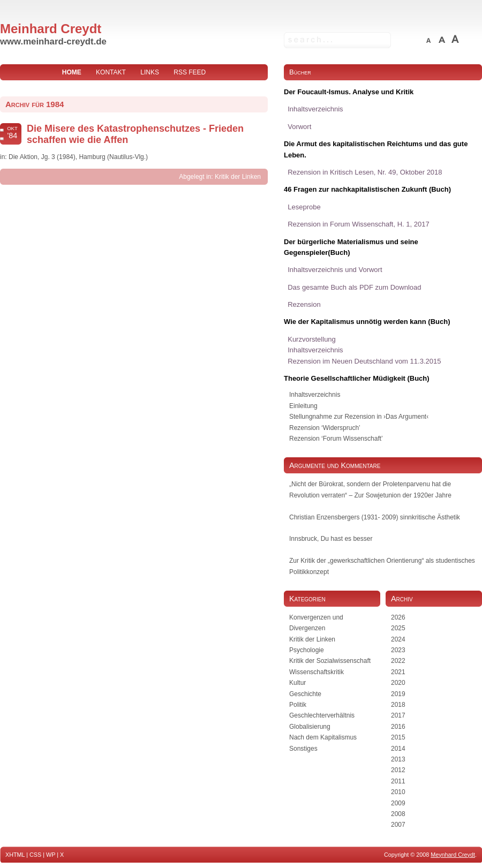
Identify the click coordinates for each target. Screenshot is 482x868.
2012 (398, 770)
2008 (398, 814)
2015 (398, 737)
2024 (398, 639)
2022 (398, 661)
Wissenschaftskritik (317, 672)
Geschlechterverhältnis (322, 715)
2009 (398, 803)
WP (51, 855)
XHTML (15, 855)
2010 (398, 792)
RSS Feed (190, 72)
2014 (398, 749)
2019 (398, 694)
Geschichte (305, 694)
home (72, 72)
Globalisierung (310, 727)
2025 (398, 628)
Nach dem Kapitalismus (323, 737)
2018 (398, 705)
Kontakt (111, 72)
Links (150, 72)
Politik (298, 705)
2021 (398, 672)
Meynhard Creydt (453, 855)
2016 (398, 727)
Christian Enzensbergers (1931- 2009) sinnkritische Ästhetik (375, 517)
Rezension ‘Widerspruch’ (325, 428)
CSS (35, 855)
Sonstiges (303, 749)
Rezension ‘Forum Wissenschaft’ (336, 439)
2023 (398, 650)
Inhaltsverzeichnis (315, 395)
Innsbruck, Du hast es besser (331, 539)
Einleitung (303, 406)
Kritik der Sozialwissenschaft (330, 661)
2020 (398, 683)
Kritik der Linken (238, 177)
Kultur (298, 683)
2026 (398, 617)
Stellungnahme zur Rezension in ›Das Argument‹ (359, 417)
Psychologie (307, 650)
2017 (398, 715)
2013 (398, 759)
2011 (398, 781)
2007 (398, 825)
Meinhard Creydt (51, 29)
